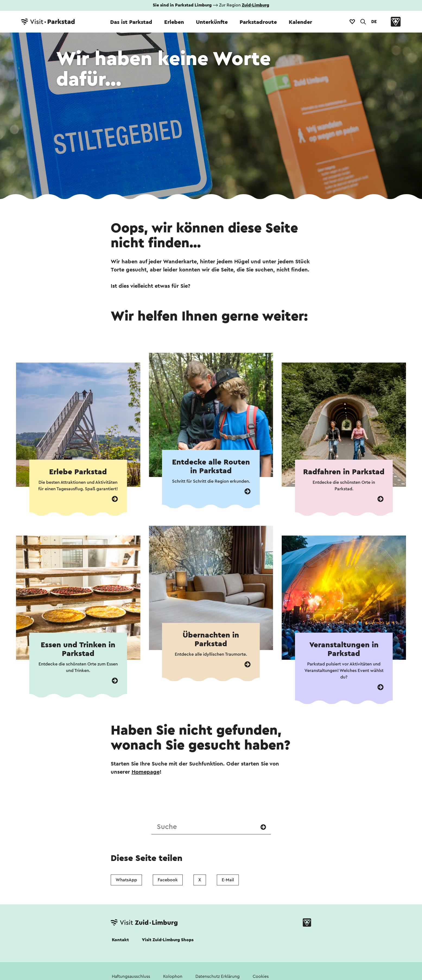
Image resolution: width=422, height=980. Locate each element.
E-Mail (228, 880)
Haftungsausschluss (131, 976)
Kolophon (173, 976)
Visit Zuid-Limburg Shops (168, 940)
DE (374, 22)
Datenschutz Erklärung (218, 976)
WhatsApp (126, 880)
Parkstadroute (258, 22)
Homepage (146, 772)
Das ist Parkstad (131, 22)
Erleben (174, 22)
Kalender (300, 22)
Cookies (261, 976)
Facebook (168, 880)
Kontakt (120, 940)
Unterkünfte (212, 22)
